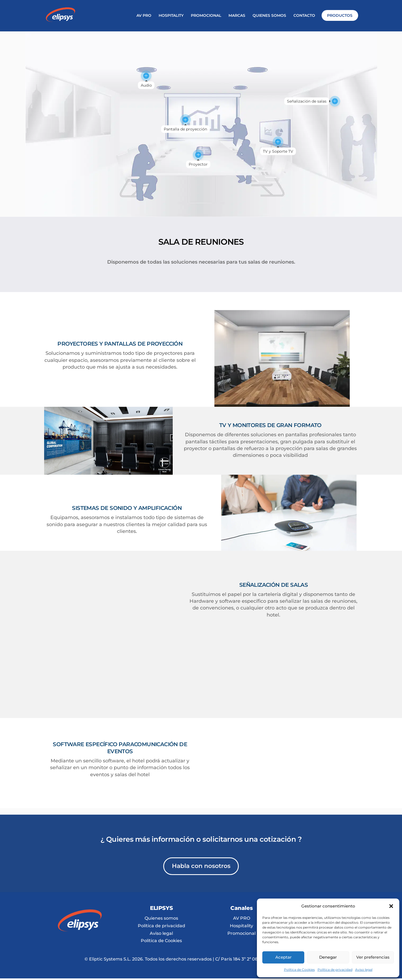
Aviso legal (364, 970)
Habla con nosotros (201, 784)
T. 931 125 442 (322, 834)
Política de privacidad (335, 970)
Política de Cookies (299, 970)
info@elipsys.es (322, 838)
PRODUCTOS (340, 15)
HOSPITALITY (171, 15)
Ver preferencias (373, 957)
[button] (391, 906)
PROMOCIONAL (206, 15)
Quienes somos (161, 836)
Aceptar (283, 957)
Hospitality (241, 843)
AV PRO (144, 15)
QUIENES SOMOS (269, 15)
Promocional (241, 851)
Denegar (328, 957)
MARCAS (237, 15)
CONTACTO (304, 15)
